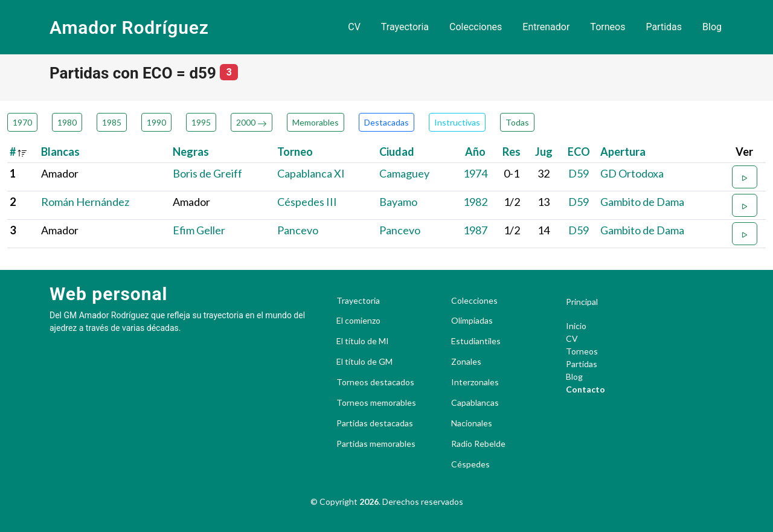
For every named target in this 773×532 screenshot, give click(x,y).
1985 (112, 122)
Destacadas (386, 122)
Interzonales (475, 382)
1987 (475, 230)
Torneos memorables (376, 403)
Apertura (623, 152)
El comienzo (358, 321)
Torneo (295, 152)
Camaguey (404, 173)
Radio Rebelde (478, 444)
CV (354, 27)
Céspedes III (307, 202)
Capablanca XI (311, 173)
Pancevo (298, 230)
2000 (252, 122)
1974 (475, 173)
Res (512, 152)
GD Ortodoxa (632, 173)
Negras (191, 152)
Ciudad (397, 152)
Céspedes (470, 464)
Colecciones (476, 27)
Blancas (60, 152)
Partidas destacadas (375, 423)
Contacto (585, 389)
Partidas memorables (376, 444)
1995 (201, 122)
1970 (22, 122)
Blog (712, 27)
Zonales (466, 362)
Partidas (664, 27)
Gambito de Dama (642, 202)
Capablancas (475, 403)
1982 (475, 202)
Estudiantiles (476, 341)
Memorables (316, 122)
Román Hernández (85, 202)
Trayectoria (405, 27)
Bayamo (398, 202)
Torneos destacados (375, 382)
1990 (156, 122)
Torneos (608, 27)
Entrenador (546, 27)
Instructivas (457, 122)
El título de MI (363, 341)
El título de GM (364, 362)
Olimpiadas (472, 321)
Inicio (576, 326)
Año (475, 152)
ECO (579, 152)
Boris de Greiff (207, 173)
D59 (579, 173)
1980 (67, 122)
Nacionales (472, 423)
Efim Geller (199, 230)
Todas (517, 122)
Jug (544, 152)
